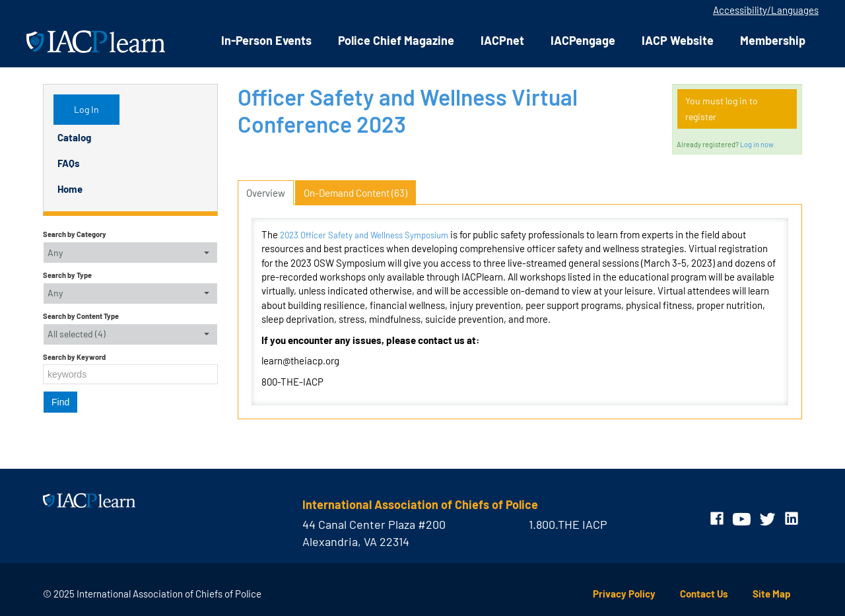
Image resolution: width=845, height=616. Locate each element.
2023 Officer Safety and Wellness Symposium (364, 235)
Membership (773, 40)
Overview (266, 193)
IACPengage (583, 40)
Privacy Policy (624, 594)
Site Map (772, 594)
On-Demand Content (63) (355, 193)
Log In (86, 109)
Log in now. (758, 144)
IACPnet (502, 40)
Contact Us (704, 594)
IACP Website (678, 40)
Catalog (74, 137)
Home (70, 189)
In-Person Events (266, 40)
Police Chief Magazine (396, 40)
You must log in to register (722, 109)
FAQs (69, 163)
